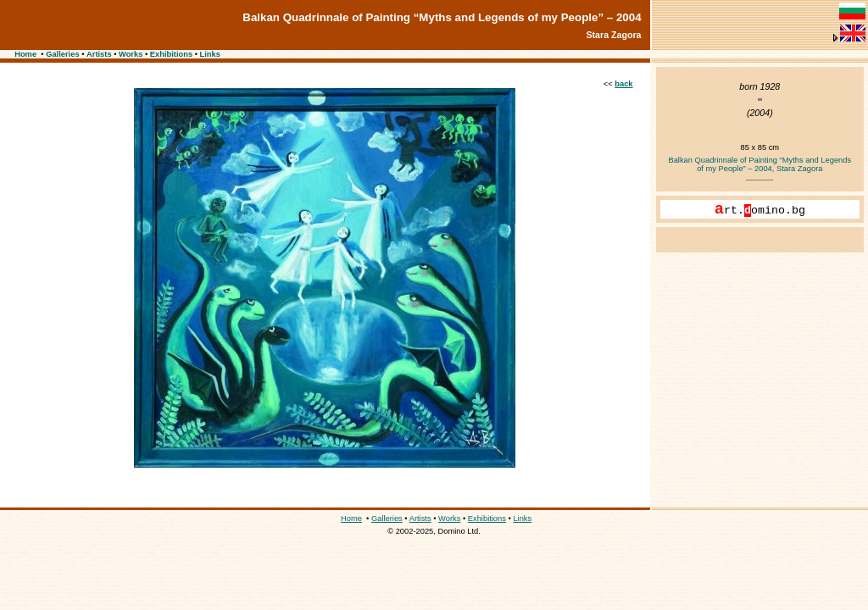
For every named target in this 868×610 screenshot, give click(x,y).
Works (131, 54)
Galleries (62, 54)
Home (25, 54)
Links (210, 54)
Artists (99, 54)
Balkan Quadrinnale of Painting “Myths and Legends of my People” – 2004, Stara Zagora (759, 164)
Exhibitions (171, 54)
